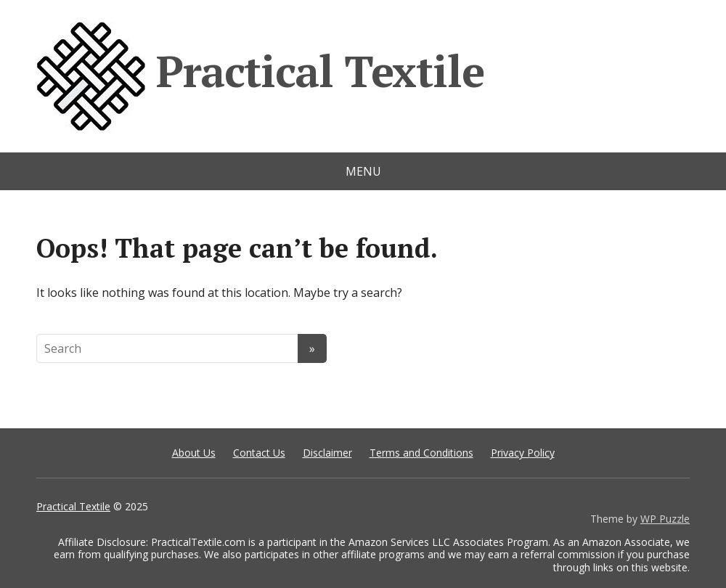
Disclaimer (327, 453)
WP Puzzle (665, 519)
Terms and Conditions (421, 453)
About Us (194, 453)
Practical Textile (260, 76)
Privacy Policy (523, 453)
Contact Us (259, 453)
